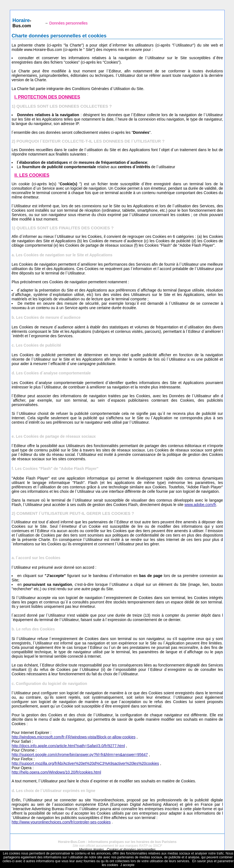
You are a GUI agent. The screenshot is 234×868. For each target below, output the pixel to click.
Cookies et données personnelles (131, 850)
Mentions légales (91, 850)
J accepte (127, 865)
